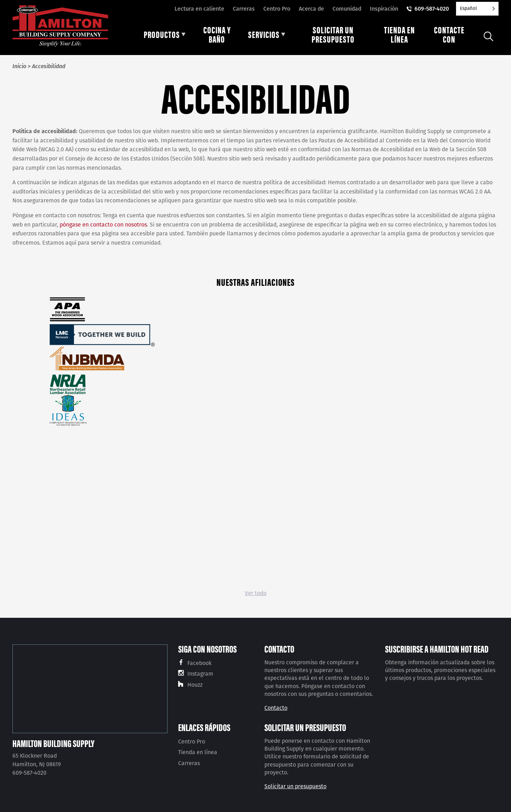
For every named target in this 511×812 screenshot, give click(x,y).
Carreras (244, 9)
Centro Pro (277, 9)
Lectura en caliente (199, 9)
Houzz (195, 685)
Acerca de (311, 9)
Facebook (199, 663)
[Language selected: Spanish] (477, 9)
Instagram (200, 674)
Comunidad (347, 9)
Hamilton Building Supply (53, 743)
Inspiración (384, 9)
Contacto (276, 708)
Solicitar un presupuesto (295, 786)
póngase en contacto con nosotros (103, 225)
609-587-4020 (432, 9)
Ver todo (256, 593)
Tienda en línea (198, 752)
